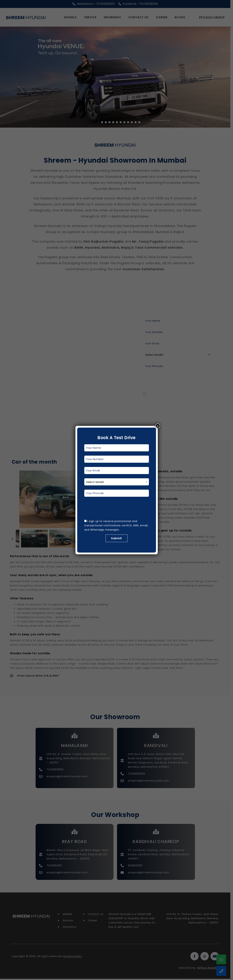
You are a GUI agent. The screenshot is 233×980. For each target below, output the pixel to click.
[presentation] (111, 508)
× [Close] (158, 426)
